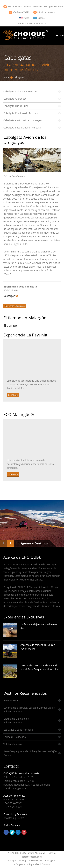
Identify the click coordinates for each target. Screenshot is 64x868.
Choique (12, 861)
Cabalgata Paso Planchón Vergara (22, 128)
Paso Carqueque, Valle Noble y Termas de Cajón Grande (30, 753)
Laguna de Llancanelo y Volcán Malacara (16, 721)
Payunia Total (11, 700)
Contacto (46, 864)
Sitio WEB (13, 474)
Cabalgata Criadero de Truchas (20, 113)
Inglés (24, 18)
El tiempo (10, 325)
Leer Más (13, 395)
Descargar (9, 296)
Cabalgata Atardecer (15, 99)
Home (21, 24)
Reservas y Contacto (36, 24)
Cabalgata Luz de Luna (16, 106)
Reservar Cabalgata (15, 306)
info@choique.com (46, 12)
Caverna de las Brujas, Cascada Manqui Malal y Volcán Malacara (29, 710)
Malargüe (24, 861)
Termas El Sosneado (15, 737)
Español (39, 18)
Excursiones (37, 861)
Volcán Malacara (13, 744)
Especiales (34, 864)
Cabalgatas (19, 77)
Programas (21, 864)
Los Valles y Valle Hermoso (18, 730)
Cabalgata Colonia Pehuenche (20, 91)
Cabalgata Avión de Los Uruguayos (23, 120)
